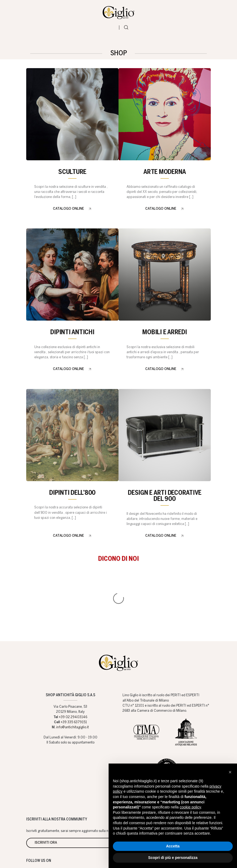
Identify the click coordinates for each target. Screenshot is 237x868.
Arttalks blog (164, 742)
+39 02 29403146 (73, 652)
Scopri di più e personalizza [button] (173, 858)
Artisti (146, 742)
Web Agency (95, 857)
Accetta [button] (173, 846)
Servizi (187, 733)
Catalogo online (68, 213)
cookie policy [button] (190, 807)
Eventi (205, 733)
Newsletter (186, 742)
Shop (128, 733)
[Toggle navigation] (112, 31)
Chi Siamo (147, 733)
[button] (230, 772)
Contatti (169, 733)
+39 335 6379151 (74, 657)
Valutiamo (130, 742)
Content (205, 742)
